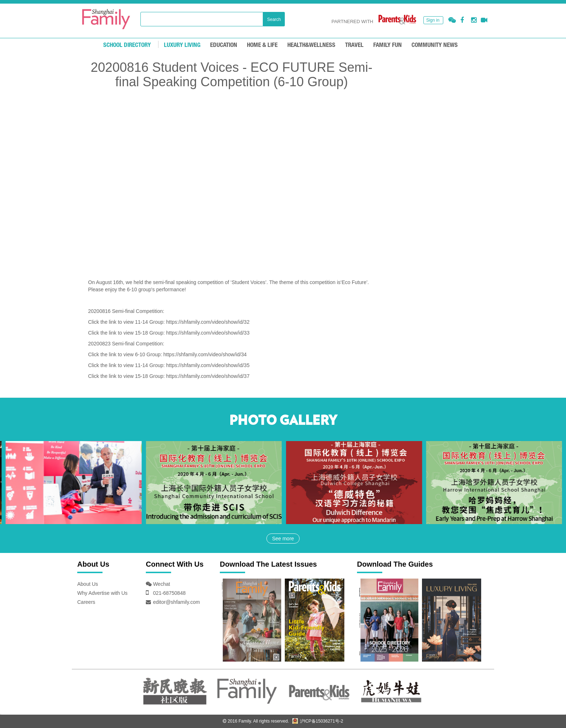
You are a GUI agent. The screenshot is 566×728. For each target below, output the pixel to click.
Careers (86, 602)
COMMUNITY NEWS (435, 45)
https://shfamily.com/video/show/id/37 (208, 376)
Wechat (161, 584)
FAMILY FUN (388, 45)
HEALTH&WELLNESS (311, 45)
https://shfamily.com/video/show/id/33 (208, 333)
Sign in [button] (433, 20)
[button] (452, 20)
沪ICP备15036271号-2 (318, 721)
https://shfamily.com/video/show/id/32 (208, 322)
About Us (88, 584)
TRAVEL (354, 45)
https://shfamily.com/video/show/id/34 (205, 354)
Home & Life (262, 45)
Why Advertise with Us (102, 593)
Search (274, 19)
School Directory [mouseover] (127, 45)
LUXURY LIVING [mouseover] (182, 45)
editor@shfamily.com (177, 602)
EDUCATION (224, 45)
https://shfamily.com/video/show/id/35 (208, 365)
